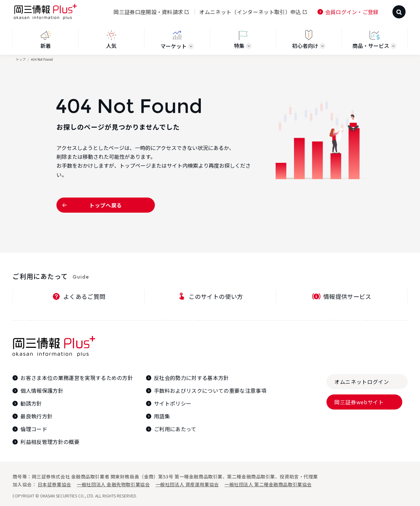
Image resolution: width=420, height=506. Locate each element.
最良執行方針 (36, 416)
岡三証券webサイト (359, 402)
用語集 (162, 416)
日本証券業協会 (54, 484)
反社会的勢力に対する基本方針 (191, 378)
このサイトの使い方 (216, 296)
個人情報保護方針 (42, 391)
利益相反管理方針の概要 (50, 442)
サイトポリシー (173, 403)
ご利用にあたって (175, 429)
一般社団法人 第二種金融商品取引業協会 (268, 484)
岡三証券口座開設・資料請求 (148, 12)
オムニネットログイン (362, 382)
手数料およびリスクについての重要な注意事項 (210, 391)
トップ (21, 59)
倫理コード (34, 429)
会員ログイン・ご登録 (352, 12)
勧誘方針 (31, 403)
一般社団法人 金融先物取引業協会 (113, 484)
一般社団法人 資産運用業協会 (187, 484)
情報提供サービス (347, 296)
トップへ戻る (106, 205)
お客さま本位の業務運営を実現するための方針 (77, 378)
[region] (210, 42)
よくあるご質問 (84, 296)
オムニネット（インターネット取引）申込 (250, 12)
